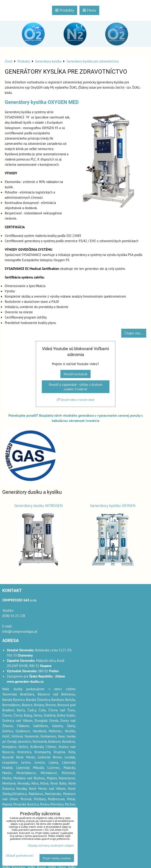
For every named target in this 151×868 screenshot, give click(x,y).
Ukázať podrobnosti (20, 855)
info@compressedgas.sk (20, 631)
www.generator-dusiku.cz (25, 681)
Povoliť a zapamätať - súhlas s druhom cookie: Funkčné (76, 387)
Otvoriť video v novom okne (76, 400)
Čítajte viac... (134, 333)
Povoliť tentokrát (75, 374)
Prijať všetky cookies (57, 858)
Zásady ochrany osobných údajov (51, 845)
